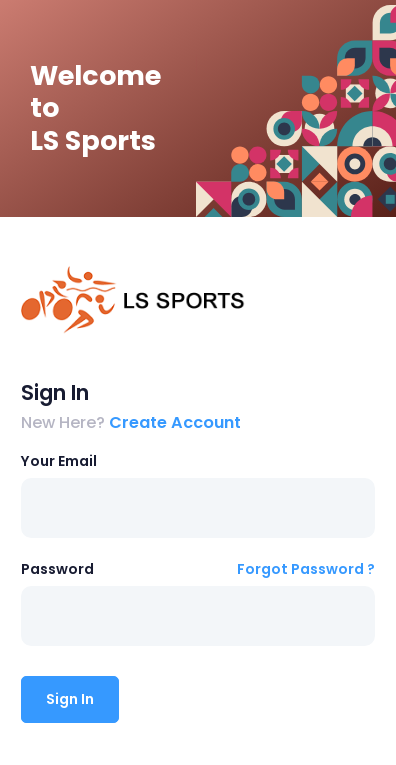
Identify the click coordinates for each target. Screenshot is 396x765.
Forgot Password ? (306, 569)
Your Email (59, 461)
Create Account (175, 422)
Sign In (70, 699)
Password (57, 569)
